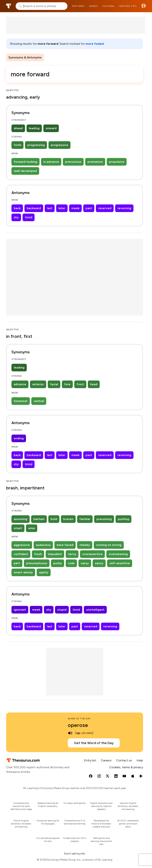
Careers (106, 760)
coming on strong (109, 545)
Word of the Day (79, 719)
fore (67, 384)
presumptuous (37, 563)
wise (32, 528)
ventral (39, 401)
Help (140, 760)
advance (20, 384)
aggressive (22, 545)
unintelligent (95, 610)
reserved (105, 208)
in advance (51, 162)
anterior (38, 384)
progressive (59, 145)
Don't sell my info (75, 854)
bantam (39, 519)
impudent (55, 554)
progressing (36, 145)
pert (17, 563)
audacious (43, 545)
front (80, 384)
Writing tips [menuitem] (128, 6)
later (62, 208)
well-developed (25, 171)
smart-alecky (23, 572)
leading (34, 128)
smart (18, 528)
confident (21, 554)
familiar (85, 519)
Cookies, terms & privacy (126, 767)
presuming (104, 519)
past (89, 208)
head (94, 384)
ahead (18, 128)
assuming (21, 519)
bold (54, 519)
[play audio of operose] (70, 733)
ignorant (20, 610)
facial (54, 384)
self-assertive (120, 563)
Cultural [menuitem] (108, 6)
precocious (73, 162)
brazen (68, 519)
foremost (21, 401)
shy (16, 217)
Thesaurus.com (9, 6)
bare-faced (65, 545)
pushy (58, 563)
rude (71, 563)
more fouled (95, 44)
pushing (123, 519)
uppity (44, 572)
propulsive (117, 162)
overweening (118, 554)
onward (51, 128)
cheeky (85, 545)
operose (78, 725)
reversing (124, 208)
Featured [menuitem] (78, 6)
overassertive (92, 554)
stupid (62, 610)
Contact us (124, 760)
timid (29, 217)
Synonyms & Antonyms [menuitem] (25, 57)
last (50, 208)
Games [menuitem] (93, 6)
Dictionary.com (144, 6)
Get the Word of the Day (94, 743)
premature (95, 162)
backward (34, 208)
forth (17, 145)
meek (75, 208)
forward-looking (25, 162)
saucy (99, 563)
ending (19, 438)
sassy (85, 563)
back (17, 208)
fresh (38, 554)
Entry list (90, 760)
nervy (72, 554)
